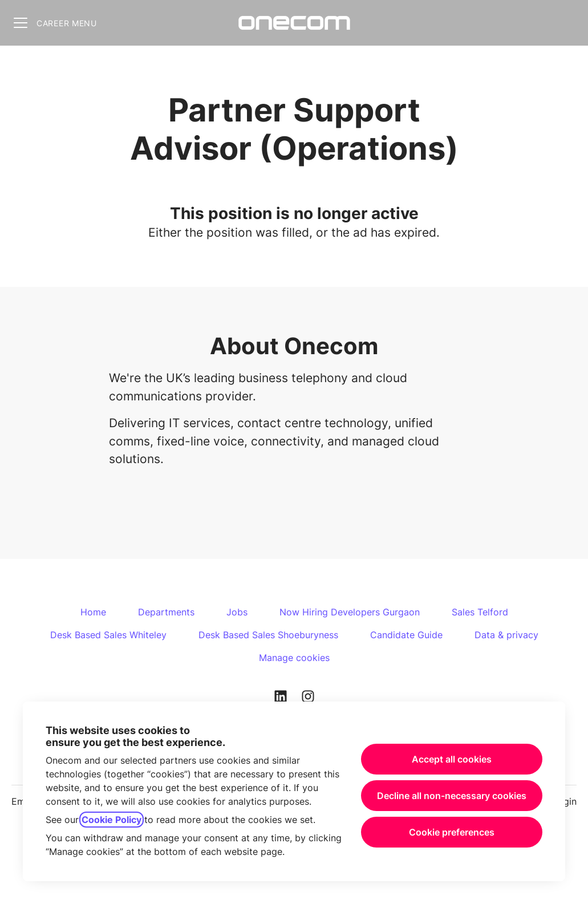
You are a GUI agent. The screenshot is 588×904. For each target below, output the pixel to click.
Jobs (237, 612)
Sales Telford (480, 612)
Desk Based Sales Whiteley (108, 635)
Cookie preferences (452, 832)
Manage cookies (294, 658)
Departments (166, 612)
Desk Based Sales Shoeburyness (268, 635)
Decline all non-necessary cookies (452, 796)
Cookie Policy (111, 820)
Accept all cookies (452, 759)
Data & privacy (506, 635)
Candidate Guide (406, 635)
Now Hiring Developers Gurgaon (350, 612)
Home (93, 612)
